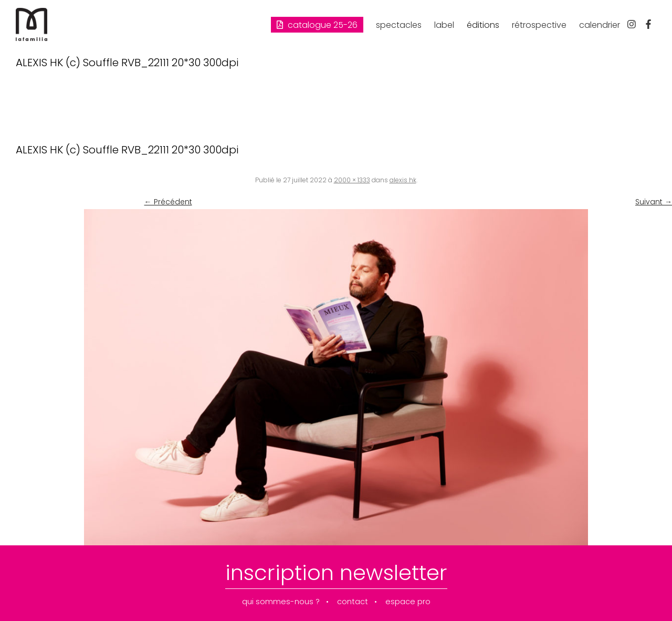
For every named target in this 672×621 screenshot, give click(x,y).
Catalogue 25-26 (317, 25)
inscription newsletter (336, 573)
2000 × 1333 (352, 180)
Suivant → (654, 202)
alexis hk (403, 180)
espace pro (408, 602)
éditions (483, 25)
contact (353, 602)
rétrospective (539, 25)
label (444, 25)
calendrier (600, 25)
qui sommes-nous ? (281, 602)
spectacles (399, 25)
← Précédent (168, 202)
